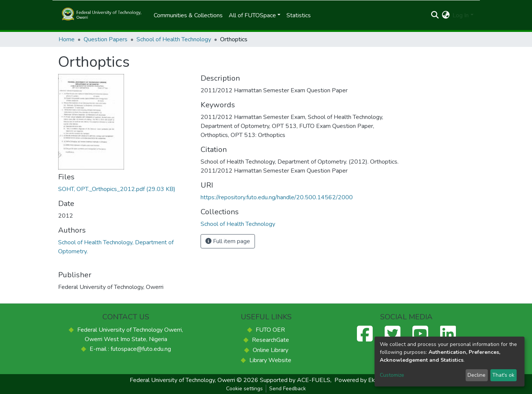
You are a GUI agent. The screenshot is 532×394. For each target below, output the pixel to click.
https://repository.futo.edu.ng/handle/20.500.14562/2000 (277, 197)
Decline (477, 375)
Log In (461, 15)
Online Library (270, 350)
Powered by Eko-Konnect (368, 380)
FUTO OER (270, 330)
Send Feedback (288, 389)
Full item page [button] (228, 241)
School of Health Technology (174, 39)
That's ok (503, 375)
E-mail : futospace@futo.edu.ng (130, 349)
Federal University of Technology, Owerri (182, 380)
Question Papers (106, 39)
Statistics (299, 15)
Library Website (270, 360)
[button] (446, 15)
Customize (392, 375)
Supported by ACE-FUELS (295, 380)
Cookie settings (244, 389)
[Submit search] (435, 15)
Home (67, 39)
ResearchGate (270, 340)
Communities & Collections (188, 15)
